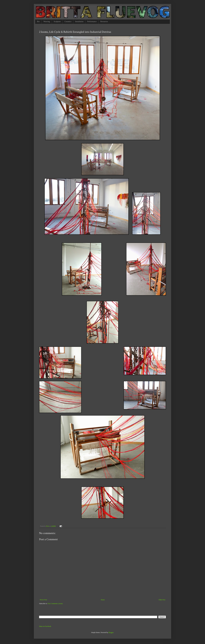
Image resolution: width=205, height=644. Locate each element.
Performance (92, 22)
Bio (38, 22)
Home (103, 600)
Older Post (162, 600)
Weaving (47, 22)
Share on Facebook (45, 626)
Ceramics (68, 22)
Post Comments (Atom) (55, 604)
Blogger (111, 632)
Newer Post (43, 600)
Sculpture (57, 22)
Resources (104, 22)
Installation (79, 22)
